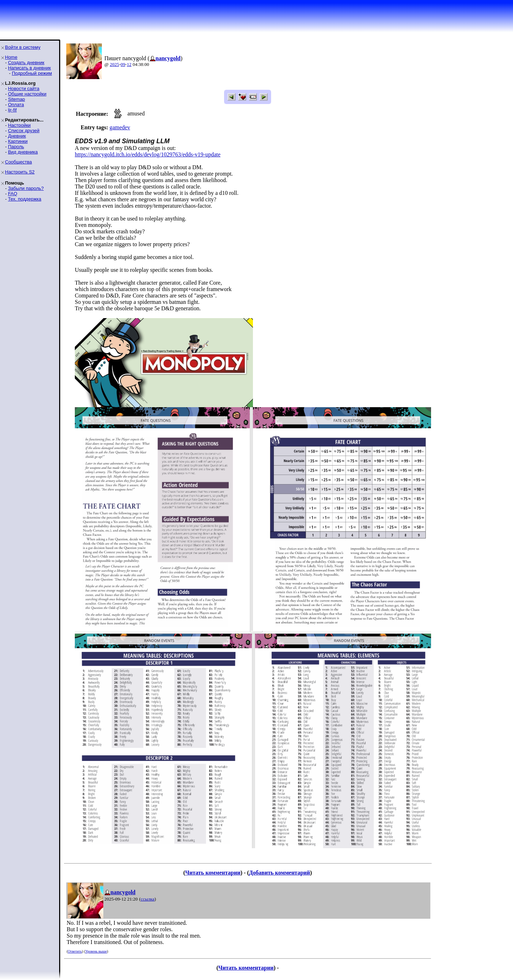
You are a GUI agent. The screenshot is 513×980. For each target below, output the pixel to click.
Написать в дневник (29, 68)
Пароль (16, 147)
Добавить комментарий (279, 873)
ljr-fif (12, 110)
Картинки (18, 141)
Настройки (19, 125)
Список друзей (24, 131)
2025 (114, 64)
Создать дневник (26, 63)
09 (123, 64)
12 (129, 64)
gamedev (120, 127)
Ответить (75, 951)
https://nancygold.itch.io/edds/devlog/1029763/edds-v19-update (148, 154)
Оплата (16, 105)
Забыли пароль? (26, 188)
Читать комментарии (213, 873)
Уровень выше (96, 951)
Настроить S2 (20, 172)
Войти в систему (23, 47)
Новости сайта (24, 89)
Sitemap (16, 99)
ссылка (148, 899)
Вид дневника (23, 152)
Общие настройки (27, 94)
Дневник (17, 136)
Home (11, 57)
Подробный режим (32, 73)
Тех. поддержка (24, 199)
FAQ (12, 194)
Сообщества (19, 162)
